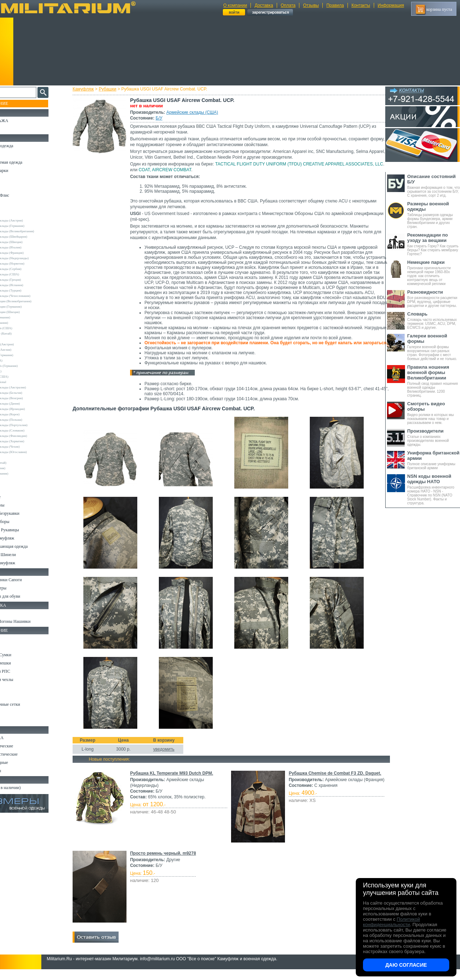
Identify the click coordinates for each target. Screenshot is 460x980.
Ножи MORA (17, 738)
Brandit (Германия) (21, 323)
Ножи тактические (22, 746)
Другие (13, 215)
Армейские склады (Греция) (27, 280)
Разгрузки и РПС (20, 671)
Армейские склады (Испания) (29, 285)
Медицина (15, 713)
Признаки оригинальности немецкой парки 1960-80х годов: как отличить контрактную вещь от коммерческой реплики (434, 273)
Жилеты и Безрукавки (25, 513)
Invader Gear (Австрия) (24, 344)
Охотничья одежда (22, 146)
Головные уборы (20, 522)
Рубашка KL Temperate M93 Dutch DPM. (178, 783)
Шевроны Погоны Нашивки (31, 621)
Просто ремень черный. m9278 (169, 863)
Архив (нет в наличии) (26, 788)
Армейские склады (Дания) (27, 403)
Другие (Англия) (20, 468)
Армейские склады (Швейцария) (31, 237)
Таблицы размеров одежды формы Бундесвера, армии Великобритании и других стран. (434, 215)
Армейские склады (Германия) (29, 226)
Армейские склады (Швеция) (28, 242)
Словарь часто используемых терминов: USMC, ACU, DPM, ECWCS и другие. (434, 320)
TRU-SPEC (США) (21, 377)
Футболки (14, 489)
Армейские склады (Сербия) (28, 269)
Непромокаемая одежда (27, 162)
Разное (11, 721)
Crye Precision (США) (23, 328)
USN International (20, 382)
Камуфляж (90, 89)
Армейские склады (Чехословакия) (32, 296)
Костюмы (14, 154)
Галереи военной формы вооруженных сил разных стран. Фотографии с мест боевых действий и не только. (434, 347)
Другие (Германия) (21, 473)
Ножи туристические (24, 754)
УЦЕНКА (14, 129)
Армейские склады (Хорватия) (29, 441)
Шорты (12, 187)
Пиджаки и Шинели (23, 555)
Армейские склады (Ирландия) (29, 409)
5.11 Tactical (17, 457)
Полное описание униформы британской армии (434, 460)
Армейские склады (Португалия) (31, 425)
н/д (10, 479)
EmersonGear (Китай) (23, 333)
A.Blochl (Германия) (22, 317)
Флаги (11, 613)
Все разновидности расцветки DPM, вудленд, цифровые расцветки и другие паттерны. (434, 298)
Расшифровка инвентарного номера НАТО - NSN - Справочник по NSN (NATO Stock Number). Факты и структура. (434, 489)
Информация (391, 5)
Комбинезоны (18, 505)
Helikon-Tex (16, 339)
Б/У (165, 118)
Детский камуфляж (23, 538)
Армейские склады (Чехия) (27, 447)
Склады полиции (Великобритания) (33, 301)
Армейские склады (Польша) (28, 420)
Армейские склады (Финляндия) (31, 436)
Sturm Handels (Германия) (26, 366)
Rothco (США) (18, 360)
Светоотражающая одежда (29, 546)
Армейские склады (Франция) (29, 253)
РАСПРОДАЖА (20, 121)
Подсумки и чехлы (22, 680)
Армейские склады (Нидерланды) (31, 258)
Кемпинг (13, 638)
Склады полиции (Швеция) (27, 312)
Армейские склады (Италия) (28, 247)
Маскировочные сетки (26, 704)
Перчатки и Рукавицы (25, 530)
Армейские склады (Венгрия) (28, 398)
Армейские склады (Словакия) (29, 430)
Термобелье (16, 497)
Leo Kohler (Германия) (24, 355)
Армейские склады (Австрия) (29, 220)
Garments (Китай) (20, 463)
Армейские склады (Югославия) (31, 452)
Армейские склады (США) (199, 112)
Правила (335, 5)
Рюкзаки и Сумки (21, 655)
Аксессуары (16, 771)
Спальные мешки (21, 663)
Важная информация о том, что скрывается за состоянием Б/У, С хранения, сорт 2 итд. (434, 186)
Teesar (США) (18, 371)
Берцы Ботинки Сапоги (26, 580)
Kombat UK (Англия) (23, 350)
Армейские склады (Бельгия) (28, 393)
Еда (8, 688)
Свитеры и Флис (20, 195)
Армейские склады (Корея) (27, 414)
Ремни (11, 647)
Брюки (11, 179)
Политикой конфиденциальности (391, 922)
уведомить (170, 759)
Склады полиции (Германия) (28, 307)
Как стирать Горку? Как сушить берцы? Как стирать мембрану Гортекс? (434, 244)
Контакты (361, 5)
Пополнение (19, 103)
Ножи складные (19, 762)
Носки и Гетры (19, 588)
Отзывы (311, 5)
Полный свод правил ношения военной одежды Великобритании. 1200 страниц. (434, 381)
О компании (235, 5)
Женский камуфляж (23, 563)
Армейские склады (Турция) (28, 290)
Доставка (264, 5)
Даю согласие (406, 965)
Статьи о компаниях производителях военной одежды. (434, 437)
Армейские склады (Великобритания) (34, 231)
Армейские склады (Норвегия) (29, 263)
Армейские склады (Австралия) (30, 387)
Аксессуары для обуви (26, 596)
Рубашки (114, 89)
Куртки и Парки (20, 171)
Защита (12, 696)
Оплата (288, 5)
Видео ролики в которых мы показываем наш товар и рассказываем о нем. (434, 413)
